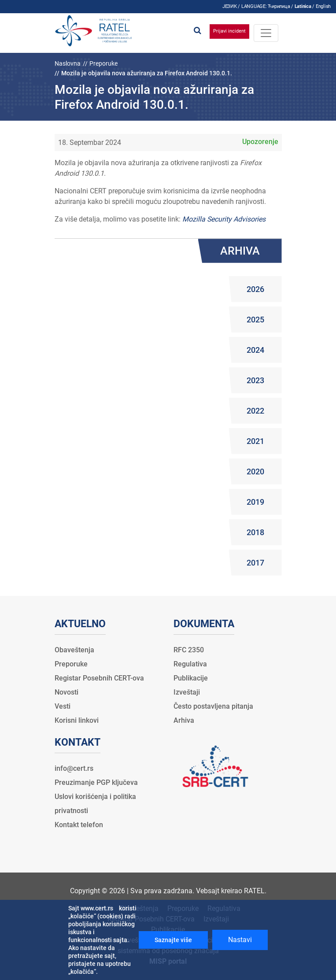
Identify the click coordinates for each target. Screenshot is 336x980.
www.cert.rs (97, 908)
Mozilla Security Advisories (224, 219)
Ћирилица (279, 6)
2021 (255, 441)
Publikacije (191, 678)
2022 (255, 411)
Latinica (303, 6)
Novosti (66, 692)
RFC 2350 (189, 650)
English (323, 6)
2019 (255, 502)
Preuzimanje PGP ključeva (96, 782)
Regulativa (190, 664)
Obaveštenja (74, 650)
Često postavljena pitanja (213, 706)
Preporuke (103, 63)
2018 (255, 532)
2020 (255, 472)
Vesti (63, 706)
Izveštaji (187, 692)
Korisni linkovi (77, 720)
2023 (255, 380)
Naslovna (68, 63)
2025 (255, 320)
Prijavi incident (229, 31)
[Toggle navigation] (266, 33)
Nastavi (240, 940)
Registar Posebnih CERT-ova (99, 678)
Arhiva (184, 720)
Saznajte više (173, 940)
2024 (255, 350)
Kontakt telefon (79, 825)
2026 (255, 289)
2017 (255, 563)
